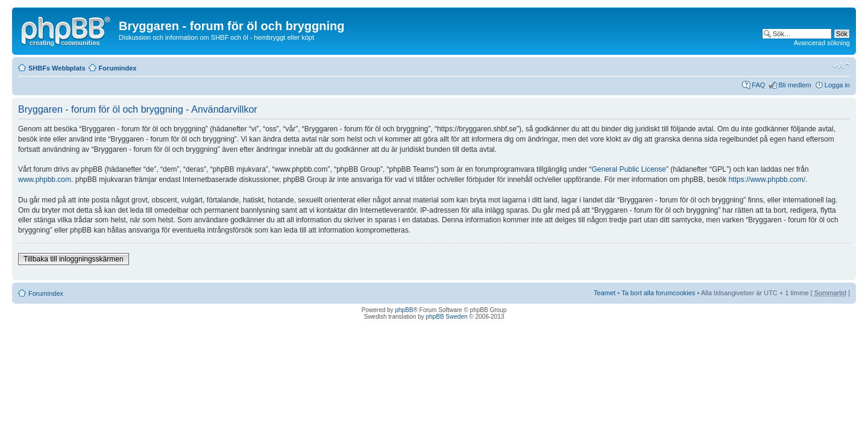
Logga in (837, 85)
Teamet (605, 293)
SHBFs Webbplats (57, 68)
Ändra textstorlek (841, 66)
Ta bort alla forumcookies (658, 293)
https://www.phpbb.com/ (767, 180)
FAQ (758, 85)
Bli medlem (794, 85)
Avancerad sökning (822, 43)
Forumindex (118, 68)
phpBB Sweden (447, 317)
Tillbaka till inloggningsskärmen (74, 259)
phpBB (404, 310)
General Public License (629, 169)
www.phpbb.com (45, 180)
